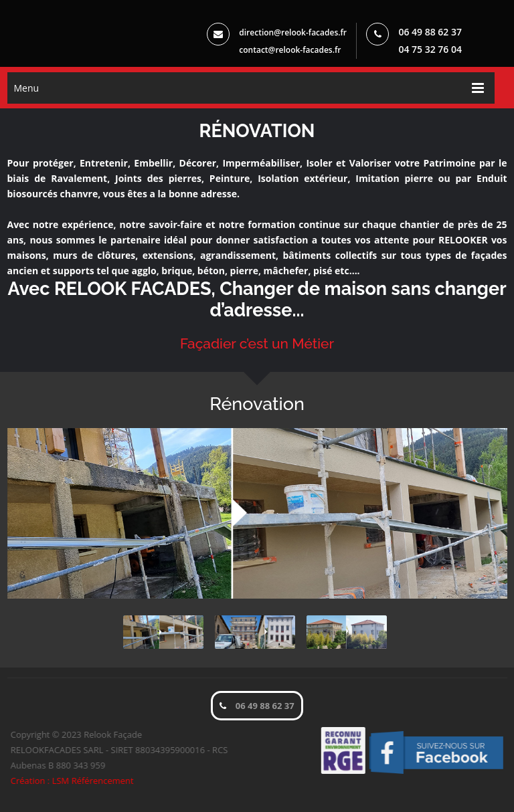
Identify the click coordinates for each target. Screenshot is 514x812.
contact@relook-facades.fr (290, 50)
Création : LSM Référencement (75, 781)
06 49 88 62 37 (430, 32)
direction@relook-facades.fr (296, 32)
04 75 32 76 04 (430, 49)
